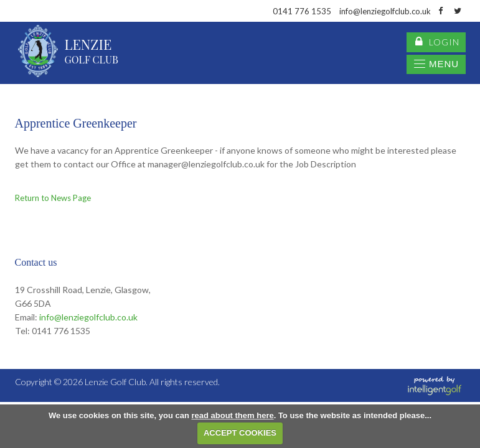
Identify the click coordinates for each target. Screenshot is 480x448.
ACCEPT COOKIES (240, 433)
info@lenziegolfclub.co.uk (88, 317)
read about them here (232, 415)
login (437, 42)
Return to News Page (53, 198)
